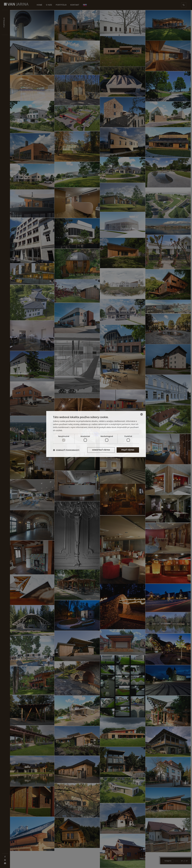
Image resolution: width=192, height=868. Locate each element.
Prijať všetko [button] (128, 450)
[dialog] (96, 434)
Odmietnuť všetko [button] (100, 450)
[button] (66, 450)
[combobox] (142, 414)
